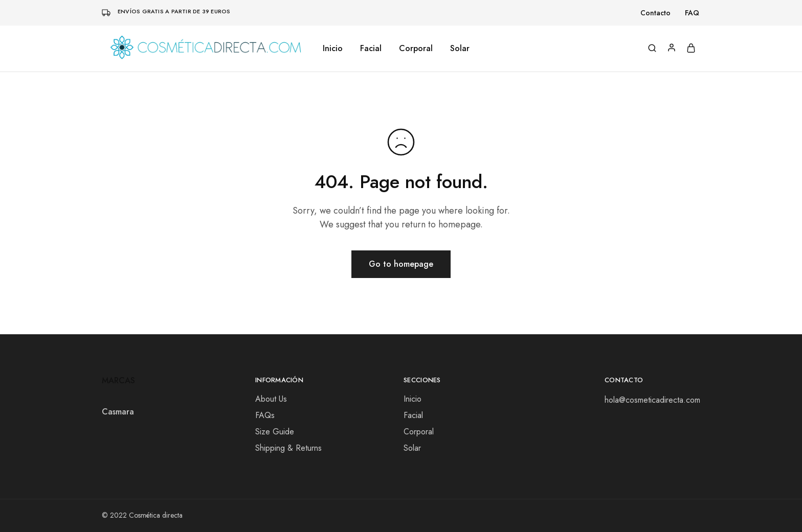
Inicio (333, 49)
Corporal (416, 49)
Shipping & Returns (288, 448)
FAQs (265, 415)
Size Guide (275, 432)
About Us (271, 399)
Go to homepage (401, 264)
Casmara (118, 412)
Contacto (655, 13)
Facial (371, 49)
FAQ (692, 13)
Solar (460, 49)
